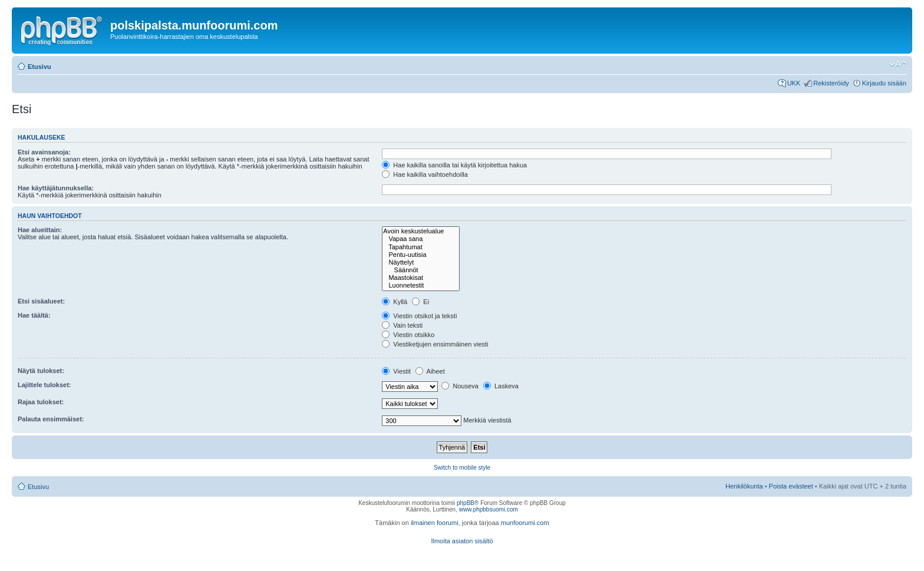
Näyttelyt (421, 263)
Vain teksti (402, 325)
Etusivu (39, 67)
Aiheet (430, 371)
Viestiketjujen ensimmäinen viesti (435, 344)
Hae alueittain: (40, 230)
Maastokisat (421, 278)
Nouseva (460, 386)
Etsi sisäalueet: (41, 301)
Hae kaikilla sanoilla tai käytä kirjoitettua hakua (454, 165)
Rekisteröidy (831, 83)
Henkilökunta (744, 486)
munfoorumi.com (525, 523)
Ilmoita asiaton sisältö (462, 541)
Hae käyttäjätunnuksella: (56, 188)
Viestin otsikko (408, 335)
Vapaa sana (421, 239)
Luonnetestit (421, 285)
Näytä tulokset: (41, 371)
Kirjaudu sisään (884, 83)
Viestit (396, 371)
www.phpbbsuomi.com (489, 509)
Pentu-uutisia (421, 255)
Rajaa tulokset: (41, 402)
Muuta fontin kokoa (898, 64)
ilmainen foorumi (435, 523)
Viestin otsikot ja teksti (419, 316)
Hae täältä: (34, 315)
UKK (794, 83)
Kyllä (395, 302)
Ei (420, 302)
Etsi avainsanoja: (44, 152)
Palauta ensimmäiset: (51, 419)
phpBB (466, 503)
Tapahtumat (421, 247)
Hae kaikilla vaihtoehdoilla (425, 174)
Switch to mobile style (462, 468)
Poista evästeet (791, 486)
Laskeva (501, 386)
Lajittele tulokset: (44, 385)
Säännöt (421, 270)
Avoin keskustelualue (421, 231)
